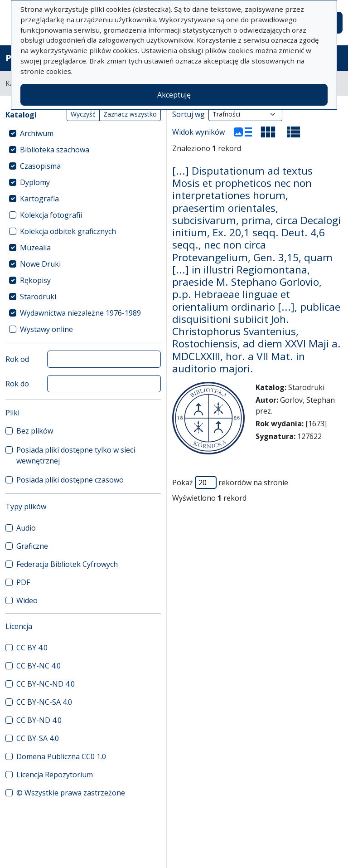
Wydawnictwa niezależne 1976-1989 (80, 313)
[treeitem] (83, 133)
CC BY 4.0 (32, 648)
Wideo (27, 600)
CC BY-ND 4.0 (39, 720)
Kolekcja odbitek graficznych (68, 231)
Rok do (17, 384)
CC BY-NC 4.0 (39, 666)
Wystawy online (46, 329)
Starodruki (38, 297)
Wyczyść (83, 114)
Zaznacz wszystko (130, 114)
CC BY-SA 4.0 (38, 738)
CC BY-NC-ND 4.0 (46, 684)
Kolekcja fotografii (51, 215)
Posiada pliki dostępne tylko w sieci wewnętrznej (76, 455)
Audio (26, 528)
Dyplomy (35, 182)
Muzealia (35, 248)
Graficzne (32, 546)
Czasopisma (40, 166)
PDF (23, 582)
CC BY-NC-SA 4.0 (44, 702)
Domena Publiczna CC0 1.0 (61, 756)
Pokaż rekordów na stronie (230, 483)
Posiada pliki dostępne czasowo (70, 480)
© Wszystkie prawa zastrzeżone (71, 793)
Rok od (17, 359)
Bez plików (35, 431)
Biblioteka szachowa (55, 150)
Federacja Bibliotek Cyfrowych (67, 564)
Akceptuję (174, 95)
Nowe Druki (40, 264)
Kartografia (39, 199)
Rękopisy (35, 280)
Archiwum (37, 133)
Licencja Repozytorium (55, 775)
